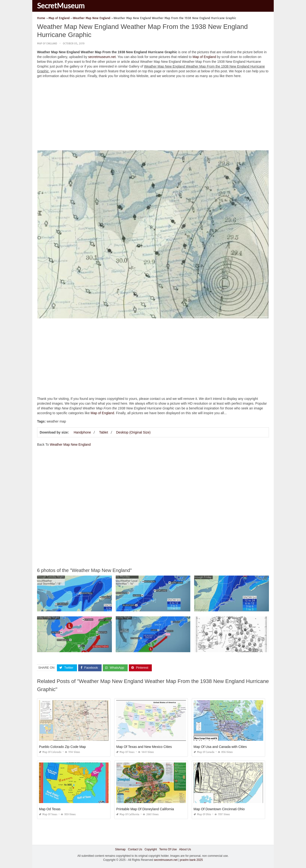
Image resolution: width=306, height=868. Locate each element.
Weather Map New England (70, 445)
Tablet (103, 432)
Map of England (47, 44)
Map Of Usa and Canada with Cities (220, 747)
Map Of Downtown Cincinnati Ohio (219, 809)
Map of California (128, 814)
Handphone (82, 432)
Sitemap (120, 849)
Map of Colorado (50, 752)
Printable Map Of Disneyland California (145, 809)
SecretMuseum (61, 5)
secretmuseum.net (102, 57)
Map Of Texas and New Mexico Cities (144, 747)
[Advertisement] (153, 115)
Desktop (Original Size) (133, 432)
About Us (185, 849)
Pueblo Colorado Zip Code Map (62, 747)
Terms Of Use (168, 849)
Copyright (151, 849)
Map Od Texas (50, 809)
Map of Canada (204, 752)
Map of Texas (125, 752)
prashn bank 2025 (191, 860)
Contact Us (135, 849)
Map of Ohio (202, 814)
